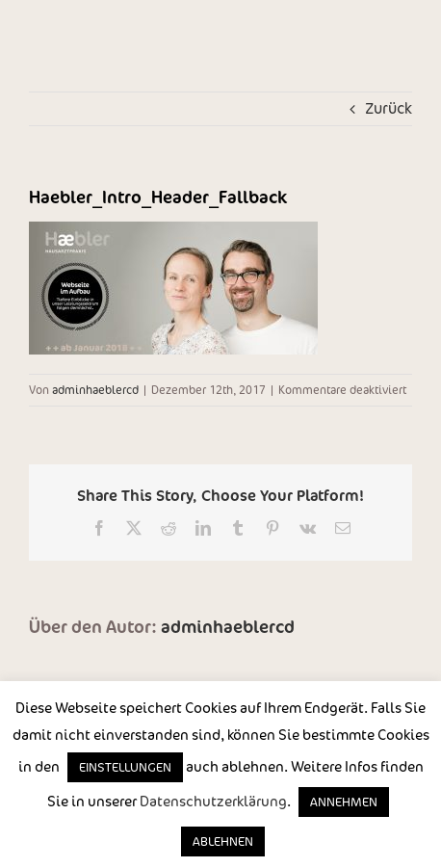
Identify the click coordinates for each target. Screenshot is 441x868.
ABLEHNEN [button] (223, 842)
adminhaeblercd (95, 390)
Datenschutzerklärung (213, 801)
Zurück (389, 108)
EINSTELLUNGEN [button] (125, 767)
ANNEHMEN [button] (344, 802)
